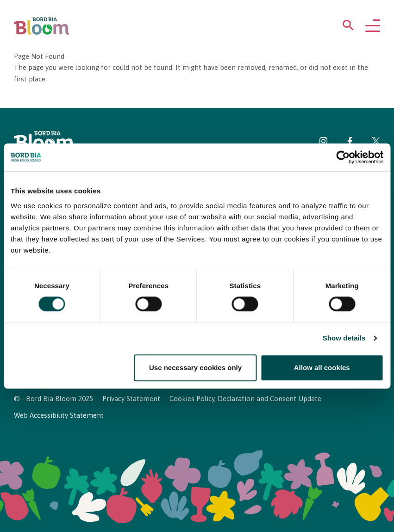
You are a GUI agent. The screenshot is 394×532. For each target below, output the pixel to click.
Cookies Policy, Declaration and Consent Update (245, 399)
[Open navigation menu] (373, 26)
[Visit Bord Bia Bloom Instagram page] (324, 143)
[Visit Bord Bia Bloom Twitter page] (376, 143)
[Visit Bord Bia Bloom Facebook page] (350, 143)
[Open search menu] (348, 27)
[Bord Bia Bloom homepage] (42, 26)
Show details (344, 338)
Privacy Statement (131, 399)
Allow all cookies (322, 368)
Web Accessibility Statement (59, 415)
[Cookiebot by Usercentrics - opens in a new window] (343, 157)
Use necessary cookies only (195, 368)
